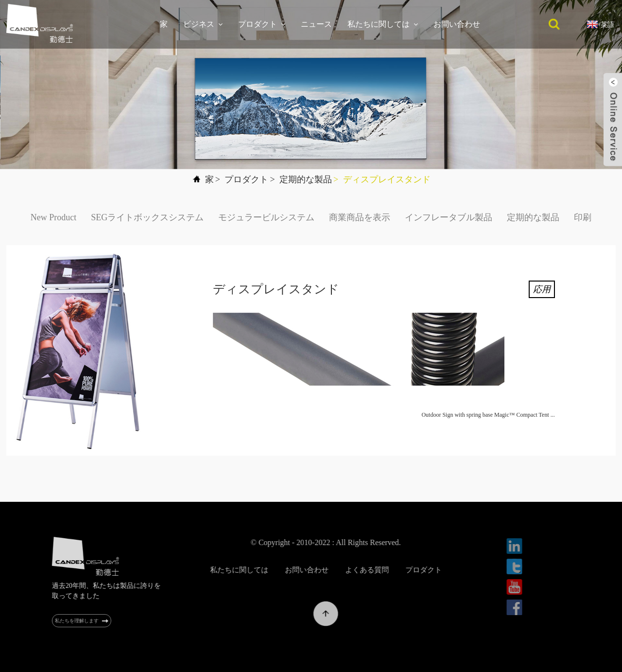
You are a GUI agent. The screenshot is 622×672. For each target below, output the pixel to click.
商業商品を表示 (360, 217)
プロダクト (262, 24)
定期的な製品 (306, 179)
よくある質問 (393, 570)
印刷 (583, 217)
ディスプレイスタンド (387, 179)
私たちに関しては (383, 24)
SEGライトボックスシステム (147, 217)
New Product (53, 217)
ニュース (316, 24)
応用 (542, 289)
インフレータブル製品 (449, 217)
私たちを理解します (84, 621)
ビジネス (203, 24)
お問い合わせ (457, 24)
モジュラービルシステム (266, 217)
